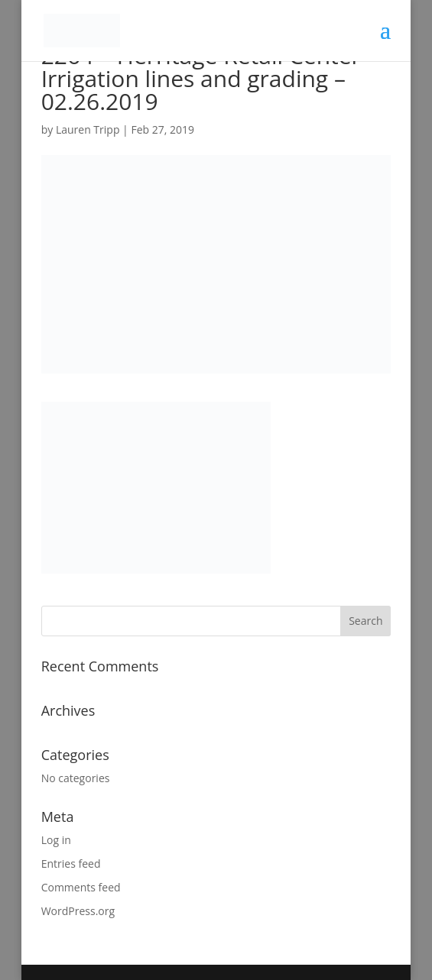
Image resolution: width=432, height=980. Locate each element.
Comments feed (81, 887)
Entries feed (71, 864)
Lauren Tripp (88, 129)
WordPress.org (78, 911)
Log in (56, 840)
